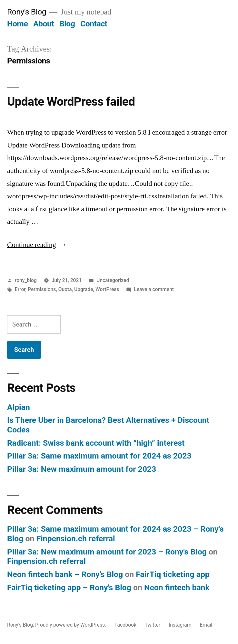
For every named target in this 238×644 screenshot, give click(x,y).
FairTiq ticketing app (173, 574)
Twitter (153, 625)
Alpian (19, 407)
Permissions (42, 289)
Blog (67, 24)
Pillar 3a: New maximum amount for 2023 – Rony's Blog (107, 552)
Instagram (180, 625)
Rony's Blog (27, 12)
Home (17, 24)
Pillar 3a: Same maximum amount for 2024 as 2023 (99, 456)
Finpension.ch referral (76, 539)
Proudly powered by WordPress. (71, 625)
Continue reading (37, 245)
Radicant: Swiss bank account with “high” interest (96, 443)
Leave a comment (154, 289)
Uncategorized (113, 280)
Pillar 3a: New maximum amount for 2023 (82, 469)
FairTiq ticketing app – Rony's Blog (69, 587)
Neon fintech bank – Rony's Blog (65, 574)
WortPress (107, 289)
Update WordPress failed (71, 102)
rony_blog (26, 280)
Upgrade (84, 289)
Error (20, 289)
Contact (94, 24)
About (44, 24)
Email (206, 625)
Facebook (125, 625)
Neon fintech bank (177, 587)
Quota (65, 289)
